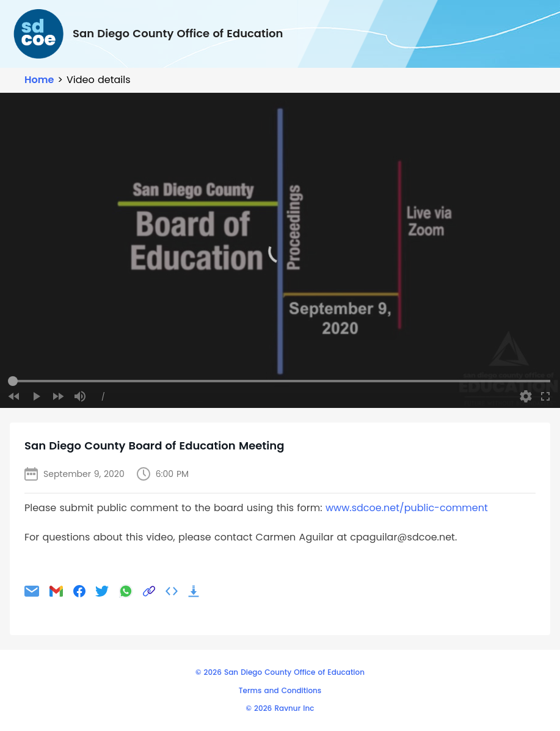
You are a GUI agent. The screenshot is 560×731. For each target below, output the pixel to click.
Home (39, 80)
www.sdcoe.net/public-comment (407, 508)
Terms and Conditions (280, 690)
